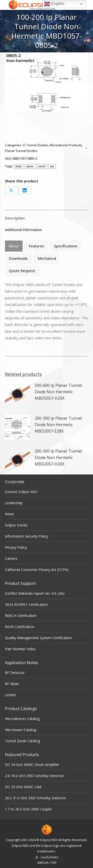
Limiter (11, 695)
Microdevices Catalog (22, 719)
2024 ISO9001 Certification (26, 604)
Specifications (66, 246)
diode (19, 166)
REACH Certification (21, 616)
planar (30, 166)
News (10, 514)
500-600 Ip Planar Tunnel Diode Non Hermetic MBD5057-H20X (58, 392)
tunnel (42, 166)
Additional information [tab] (23, 230)
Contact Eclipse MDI (21, 492)
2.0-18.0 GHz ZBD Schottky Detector (34, 776)
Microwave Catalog (20, 730)
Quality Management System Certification (38, 638)
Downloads (18, 258)
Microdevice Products (66, 145)
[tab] (14, 246)
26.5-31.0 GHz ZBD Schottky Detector (35, 798)
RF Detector (15, 673)
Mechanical (47, 258)
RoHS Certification (20, 627)
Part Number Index (20, 649)
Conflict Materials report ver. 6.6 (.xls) (35, 593)
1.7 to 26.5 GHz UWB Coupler (29, 809)
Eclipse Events (16, 525)
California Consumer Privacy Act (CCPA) (37, 570)
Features (36, 246)
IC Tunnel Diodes (35, 145)
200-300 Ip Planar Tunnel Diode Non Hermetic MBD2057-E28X (58, 425)
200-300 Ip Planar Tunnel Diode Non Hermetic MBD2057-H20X (58, 457)
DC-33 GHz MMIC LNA (23, 787)
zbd (52, 166)
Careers (11, 558)
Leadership (14, 503)
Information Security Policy (27, 536)
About (14, 246)
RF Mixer (12, 684)
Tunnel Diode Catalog (22, 741)
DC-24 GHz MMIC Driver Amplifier (32, 765)
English (54, 4)
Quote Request (22, 271)
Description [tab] (15, 218)
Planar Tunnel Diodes (21, 151)
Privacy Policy (16, 547)
